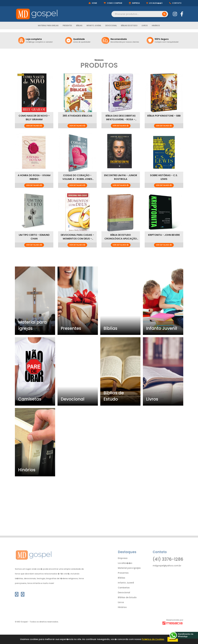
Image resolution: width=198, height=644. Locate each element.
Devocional (111, 25)
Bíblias (79, 25)
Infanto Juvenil (94, 25)
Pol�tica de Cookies (153, 639)
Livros (145, 25)
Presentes (67, 25)
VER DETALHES (34, 126)
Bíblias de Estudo (129, 25)
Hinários (156, 25)
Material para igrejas (48, 25)
